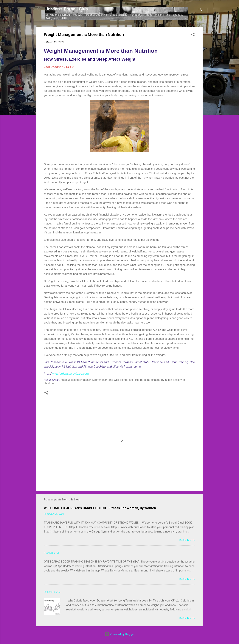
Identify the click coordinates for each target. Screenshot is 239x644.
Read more (187, 540)
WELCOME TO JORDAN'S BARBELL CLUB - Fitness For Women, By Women (100, 508)
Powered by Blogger (120, 634)
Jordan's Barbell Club (67, 9)
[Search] (200, 10)
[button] (193, 35)
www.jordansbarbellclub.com (70, 374)
